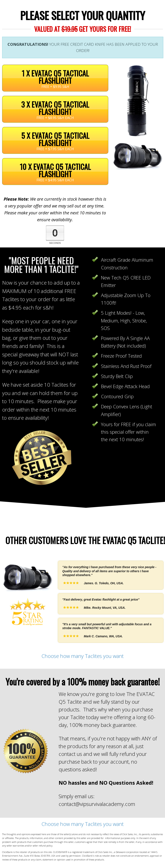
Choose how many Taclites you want (82, 656)
